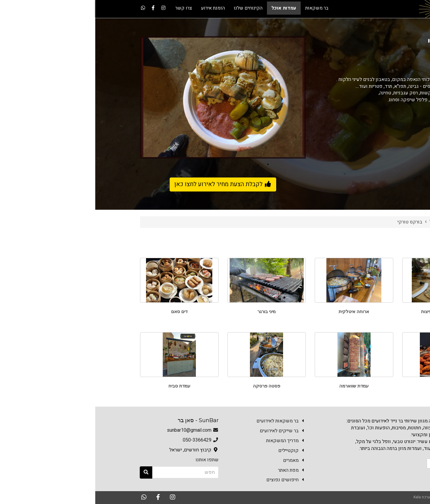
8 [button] (110, 164)
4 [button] (146, 164)
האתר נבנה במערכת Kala (337, 497)
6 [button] (128, 164)
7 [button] (119, 164)
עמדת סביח (84, 386)
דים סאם (84, 311)
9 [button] (101, 164)
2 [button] (164, 164)
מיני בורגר (171, 311)
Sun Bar (373, 222)
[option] (128, 97)
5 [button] (137, 164)
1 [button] (173, 164)
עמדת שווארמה (259, 386)
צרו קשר (375, 464)
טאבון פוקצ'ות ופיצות (346, 311)
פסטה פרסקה (171, 386)
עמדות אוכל (346, 222)
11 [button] (83, 164)
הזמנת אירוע (345, 464)
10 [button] (92, 164)
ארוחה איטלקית (259, 311)
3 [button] (155, 164)
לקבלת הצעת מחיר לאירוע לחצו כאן (128, 184)
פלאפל (346, 386)
